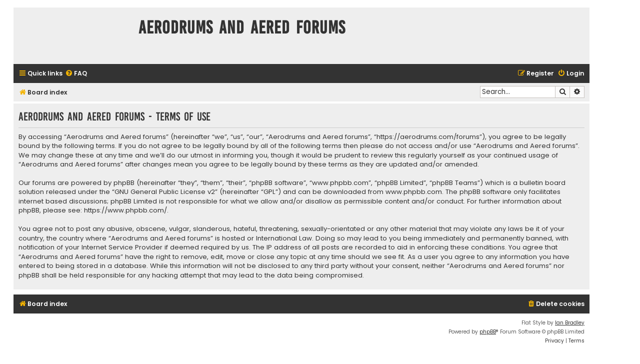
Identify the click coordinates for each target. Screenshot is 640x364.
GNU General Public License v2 (165, 192)
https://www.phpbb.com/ (125, 210)
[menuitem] (76, 74)
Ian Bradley (570, 323)
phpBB (488, 332)
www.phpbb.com (414, 192)
